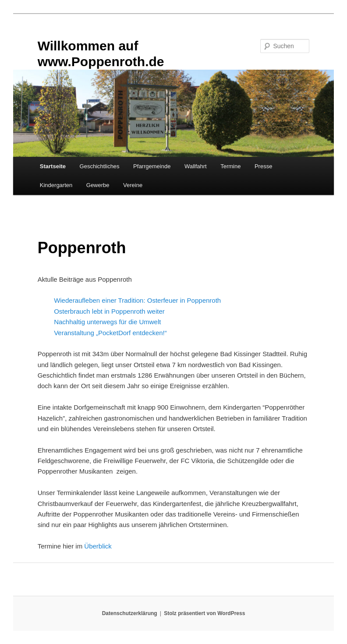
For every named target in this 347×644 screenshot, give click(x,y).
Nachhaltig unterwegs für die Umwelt (107, 322)
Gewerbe (98, 185)
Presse (263, 166)
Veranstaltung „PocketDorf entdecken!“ (110, 333)
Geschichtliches (100, 166)
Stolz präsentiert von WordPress (204, 613)
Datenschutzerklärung (130, 613)
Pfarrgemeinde (152, 166)
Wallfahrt (196, 166)
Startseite (53, 166)
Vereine (133, 185)
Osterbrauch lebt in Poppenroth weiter (109, 311)
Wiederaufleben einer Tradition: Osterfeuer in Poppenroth (137, 300)
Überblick (98, 546)
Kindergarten (56, 185)
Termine (230, 166)
